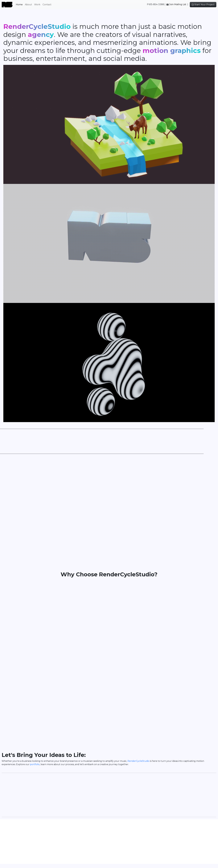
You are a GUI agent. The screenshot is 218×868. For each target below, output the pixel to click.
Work (37, 5)
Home (19, 5)
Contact (47, 5)
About (28, 5)
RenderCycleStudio (139, 764)
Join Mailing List (178, 4)
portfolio (35, 767)
